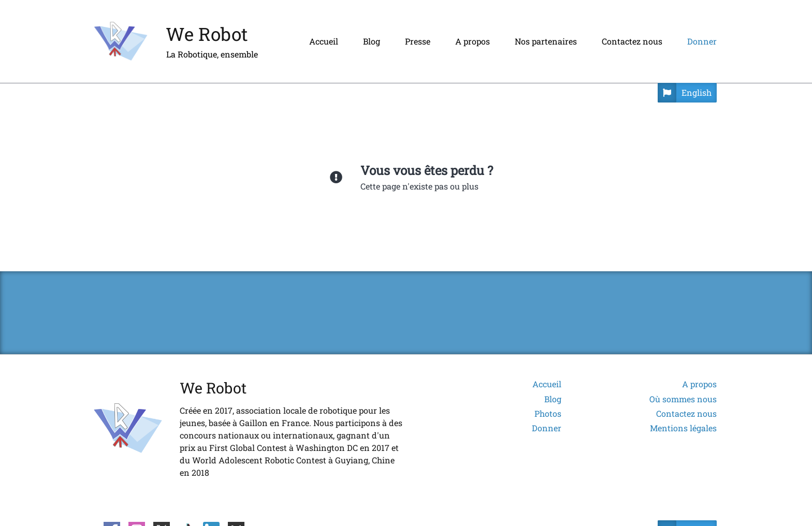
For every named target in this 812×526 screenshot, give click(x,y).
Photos (548, 414)
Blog (372, 41)
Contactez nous (632, 41)
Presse (418, 41)
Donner (702, 41)
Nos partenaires (546, 41)
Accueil (324, 41)
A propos (473, 41)
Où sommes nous (683, 399)
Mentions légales (683, 428)
